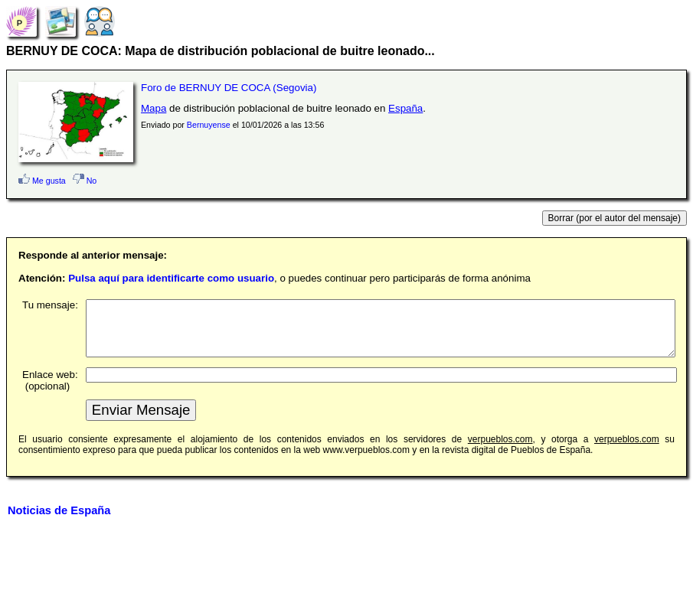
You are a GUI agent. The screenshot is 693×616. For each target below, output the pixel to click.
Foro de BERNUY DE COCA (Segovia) (229, 88)
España (405, 108)
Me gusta (42, 181)
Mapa (154, 108)
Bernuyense (209, 125)
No (85, 181)
